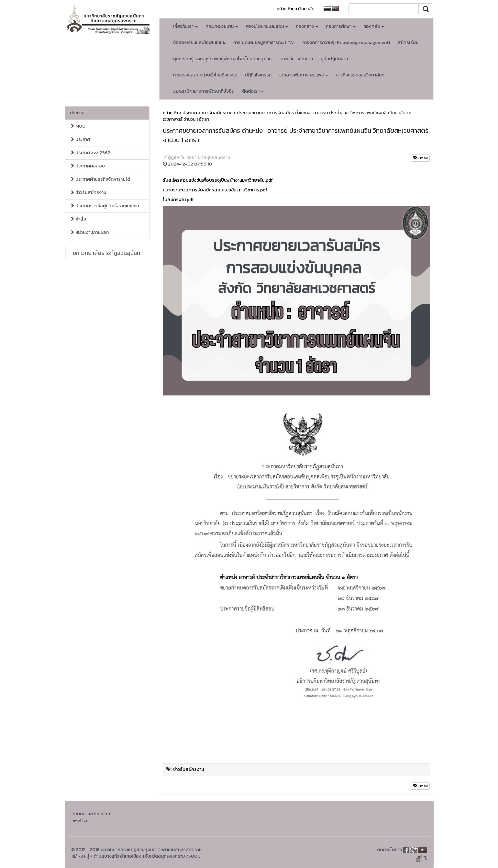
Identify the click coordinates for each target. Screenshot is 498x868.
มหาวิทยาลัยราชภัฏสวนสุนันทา (108, 253)
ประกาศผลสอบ (87, 166)
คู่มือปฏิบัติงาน (334, 59)
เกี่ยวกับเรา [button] (185, 26)
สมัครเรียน (408, 43)
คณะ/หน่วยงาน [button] (222, 26)
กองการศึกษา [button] (341, 26)
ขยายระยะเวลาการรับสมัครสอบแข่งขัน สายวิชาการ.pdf (215, 190)
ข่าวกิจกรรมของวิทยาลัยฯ (360, 75)
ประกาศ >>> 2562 (90, 153)
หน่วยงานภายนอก (89, 232)
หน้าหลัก (170, 113)
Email (420, 158)
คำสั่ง (78, 219)
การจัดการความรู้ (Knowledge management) (346, 43)
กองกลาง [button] (307, 26)
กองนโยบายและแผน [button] (267, 26)
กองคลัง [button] (374, 26)
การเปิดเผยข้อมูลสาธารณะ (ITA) (264, 43)
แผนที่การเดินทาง (297, 59)
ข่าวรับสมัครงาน (88, 193)
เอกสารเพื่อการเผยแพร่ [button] (304, 75)
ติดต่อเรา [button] (253, 91)
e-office (80, 820)
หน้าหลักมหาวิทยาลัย (296, 9)
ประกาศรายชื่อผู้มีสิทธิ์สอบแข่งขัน (104, 206)
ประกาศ (77, 113)
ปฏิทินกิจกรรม (258, 75)
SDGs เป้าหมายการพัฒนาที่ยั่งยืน (204, 91)
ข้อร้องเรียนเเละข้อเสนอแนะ (199, 43)
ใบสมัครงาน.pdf (178, 200)
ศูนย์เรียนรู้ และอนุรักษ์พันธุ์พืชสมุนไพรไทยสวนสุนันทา (223, 59)
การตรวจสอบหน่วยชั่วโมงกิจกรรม (205, 75)
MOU (78, 126)
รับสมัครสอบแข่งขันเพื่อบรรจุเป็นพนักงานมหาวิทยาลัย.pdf (218, 180)
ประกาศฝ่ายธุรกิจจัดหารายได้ (100, 179)
